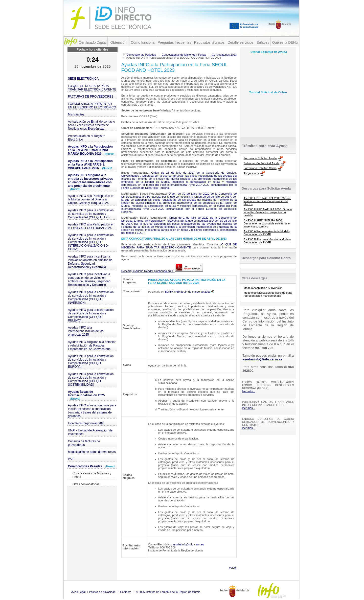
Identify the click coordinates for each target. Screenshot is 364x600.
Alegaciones (251, 173)
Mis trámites (76, 114)
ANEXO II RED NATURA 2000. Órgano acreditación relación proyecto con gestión (268, 212)
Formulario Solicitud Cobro (260, 168)
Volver (233, 568)
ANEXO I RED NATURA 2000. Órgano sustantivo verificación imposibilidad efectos (267, 201)
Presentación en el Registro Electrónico (87, 138)
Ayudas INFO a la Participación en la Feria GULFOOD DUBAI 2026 (91, 226)
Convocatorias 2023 (224, 55)
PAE (71, 459)
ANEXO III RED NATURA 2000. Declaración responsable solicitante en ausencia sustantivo (267, 223)
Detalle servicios (241, 42)
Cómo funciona (143, 42)
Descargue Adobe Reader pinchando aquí (162, 271)
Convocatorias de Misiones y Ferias (92, 475)
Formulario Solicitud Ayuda (260, 158)
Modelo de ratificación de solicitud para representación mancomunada (268, 294)
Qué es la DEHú (285, 42)
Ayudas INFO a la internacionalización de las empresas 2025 (86, 331)
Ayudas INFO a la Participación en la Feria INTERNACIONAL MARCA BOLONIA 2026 (91, 150)
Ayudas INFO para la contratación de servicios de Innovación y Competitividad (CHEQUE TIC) (91, 214)
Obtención (119, 42)
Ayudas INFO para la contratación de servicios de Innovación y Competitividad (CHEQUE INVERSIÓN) (91, 297)
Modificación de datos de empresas (92, 452)
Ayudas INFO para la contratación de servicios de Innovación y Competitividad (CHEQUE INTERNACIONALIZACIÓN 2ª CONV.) (91, 242)
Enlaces (263, 42)
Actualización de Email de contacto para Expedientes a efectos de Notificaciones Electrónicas (92, 125)
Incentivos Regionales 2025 (87, 423)
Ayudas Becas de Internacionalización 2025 (86, 395)
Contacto (126, 592)
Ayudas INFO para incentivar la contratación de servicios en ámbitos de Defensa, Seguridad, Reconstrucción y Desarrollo (90, 280)
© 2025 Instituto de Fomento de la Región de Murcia (168, 592)
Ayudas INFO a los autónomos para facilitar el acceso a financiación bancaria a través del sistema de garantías (92, 411)
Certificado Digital (93, 42)
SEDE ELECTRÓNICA (83, 79)
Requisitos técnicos (209, 42)
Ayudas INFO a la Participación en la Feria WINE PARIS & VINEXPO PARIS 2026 (90, 165)
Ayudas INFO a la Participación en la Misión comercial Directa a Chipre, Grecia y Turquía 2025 (91, 199)
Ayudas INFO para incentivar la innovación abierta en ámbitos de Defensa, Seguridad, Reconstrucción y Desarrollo (90, 262)
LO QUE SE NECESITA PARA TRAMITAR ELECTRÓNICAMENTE (92, 88)
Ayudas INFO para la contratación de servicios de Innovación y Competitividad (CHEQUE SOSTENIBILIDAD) (91, 379)
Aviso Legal (78, 592)
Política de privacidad (102, 592)
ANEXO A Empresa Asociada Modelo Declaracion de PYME (267, 233)
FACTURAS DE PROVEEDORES (91, 97)
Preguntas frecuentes (174, 42)
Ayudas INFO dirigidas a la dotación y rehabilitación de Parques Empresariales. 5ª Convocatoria (92, 345)
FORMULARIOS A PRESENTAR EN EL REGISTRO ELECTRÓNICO (92, 106)
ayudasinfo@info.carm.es (188, 544)
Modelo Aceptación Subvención (263, 288)
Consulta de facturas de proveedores (84, 443)
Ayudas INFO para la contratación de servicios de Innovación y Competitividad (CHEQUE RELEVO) (91, 315)
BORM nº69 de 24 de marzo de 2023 (190, 292)
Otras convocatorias (86, 484)
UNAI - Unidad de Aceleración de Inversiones (90, 432)
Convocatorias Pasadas (92, 466)
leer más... (249, 391)
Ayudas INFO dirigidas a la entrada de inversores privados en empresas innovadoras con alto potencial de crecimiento (90, 182)
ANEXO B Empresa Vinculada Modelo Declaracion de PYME (267, 241)
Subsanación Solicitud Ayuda (262, 163)
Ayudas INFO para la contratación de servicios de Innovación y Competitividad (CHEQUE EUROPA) (91, 361)
